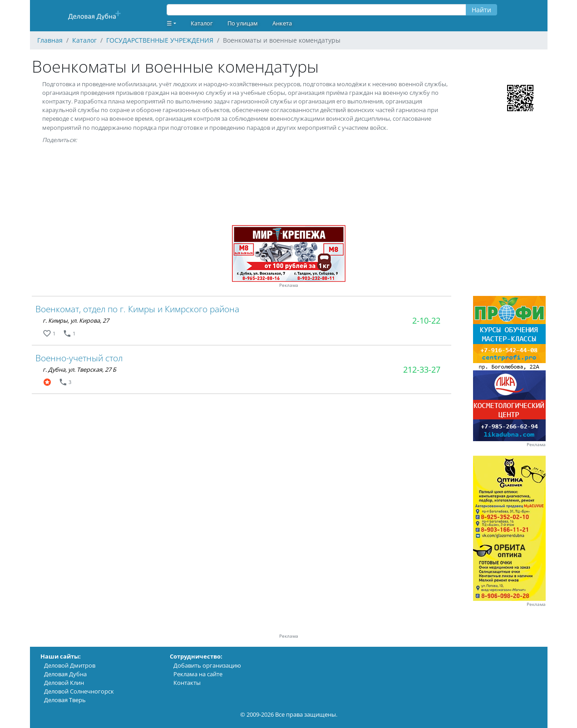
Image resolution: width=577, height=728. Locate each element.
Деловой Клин (64, 683)
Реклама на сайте (198, 674)
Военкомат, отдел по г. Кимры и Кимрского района (137, 309)
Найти (481, 10)
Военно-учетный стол (79, 358)
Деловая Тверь (65, 700)
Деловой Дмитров (70, 665)
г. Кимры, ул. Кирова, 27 (76, 320)
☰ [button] (169, 23)
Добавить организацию (207, 665)
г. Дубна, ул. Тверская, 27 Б (79, 369)
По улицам (243, 23)
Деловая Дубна (65, 674)
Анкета (282, 23)
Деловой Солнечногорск (79, 691)
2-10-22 (426, 320)
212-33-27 (422, 369)
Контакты (187, 683)
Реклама (289, 285)
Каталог (202, 23)
